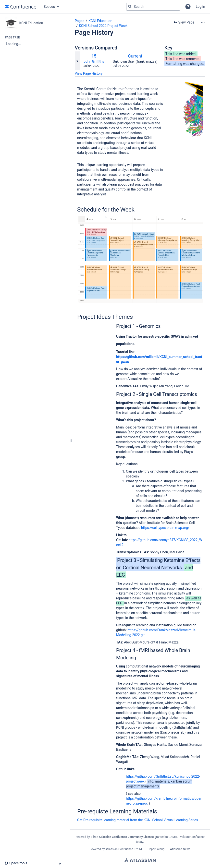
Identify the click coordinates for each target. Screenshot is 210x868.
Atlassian (140, 860)
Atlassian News (180, 849)
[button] (188, 7)
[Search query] (153, 7)
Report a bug (156, 849)
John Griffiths (94, 61)
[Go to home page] (21, 7)
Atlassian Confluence (119, 849)
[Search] (130, 7)
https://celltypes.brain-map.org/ (165, 528)
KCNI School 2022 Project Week (103, 26)
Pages (80, 21)
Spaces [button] (49, 7)
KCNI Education (100, 21)
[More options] (203, 22)
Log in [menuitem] (200, 7)
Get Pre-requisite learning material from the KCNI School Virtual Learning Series (138, 820)
